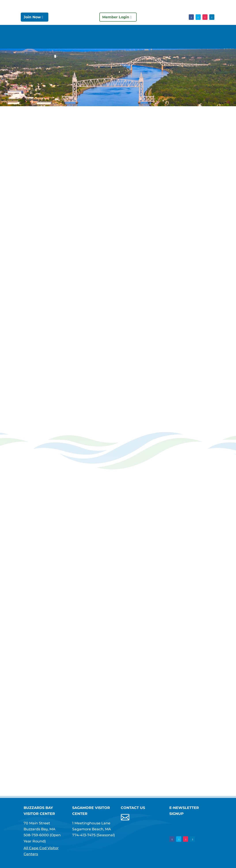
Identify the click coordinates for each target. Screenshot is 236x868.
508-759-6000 (36, 835)
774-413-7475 (84, 835)
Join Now (32, 17)
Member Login (116, 17)
